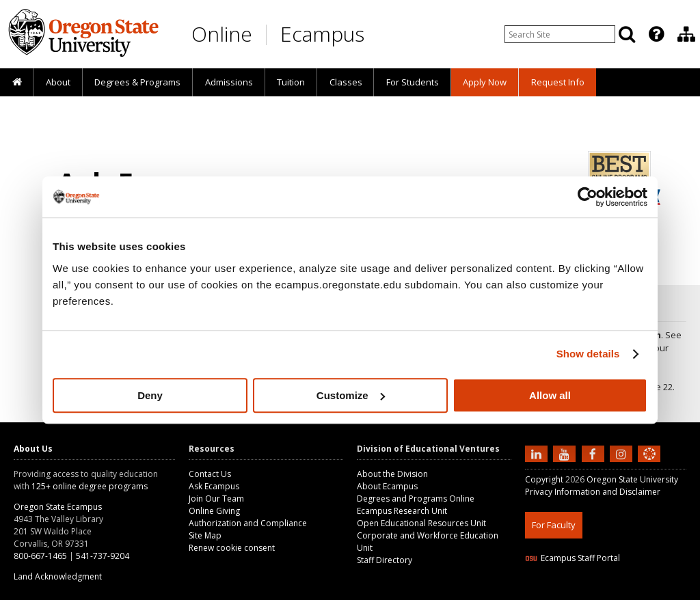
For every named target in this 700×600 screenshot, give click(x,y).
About (58, 82)
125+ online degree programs (90, 486)
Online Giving (214, 511)
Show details (588, 354)
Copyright (544, 479)
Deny (150, 395)
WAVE (662, 591)
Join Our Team (216, 499)
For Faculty (554, 525)
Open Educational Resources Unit (421, 523)
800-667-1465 (40, 556)
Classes (346, 82)
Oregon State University (632, 479)
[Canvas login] (649, 465)
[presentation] (655, 34)
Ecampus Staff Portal (573, 558)
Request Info (558, 82)
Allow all (550, 395)
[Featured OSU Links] (656, 34)
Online (222, 34)
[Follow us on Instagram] (623, 453)
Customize (351, 395)
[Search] (627, 34)
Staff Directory (385, 560)
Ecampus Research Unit (402, 511)
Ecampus (322, 34)
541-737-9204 (103, 556)
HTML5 (601, 591)
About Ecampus (387, 486)
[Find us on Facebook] (595, 453)
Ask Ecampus (214, 486)
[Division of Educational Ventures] (686, 34)
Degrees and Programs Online (416, 499)
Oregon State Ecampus (58, 507)
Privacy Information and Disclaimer (593, 492)
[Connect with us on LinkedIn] (538, 453)
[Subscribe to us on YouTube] (566, 453)
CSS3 (633, 591)
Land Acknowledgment (58, 576)
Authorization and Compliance (248, 523)
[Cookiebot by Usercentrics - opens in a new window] (588, 197)
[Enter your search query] (560, 34)
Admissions (229, 82)
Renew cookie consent (232, 548)
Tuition (291, 82)
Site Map (205, 535)
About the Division (392, 474)
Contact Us (210, 474)
